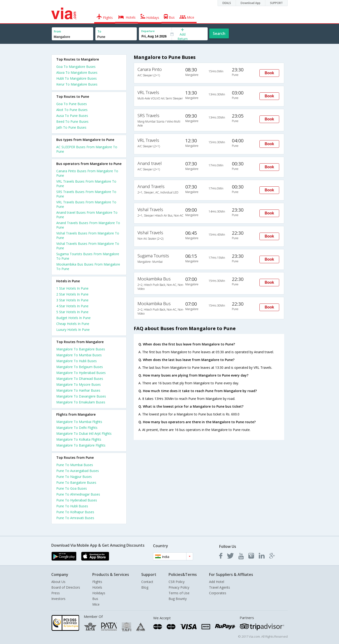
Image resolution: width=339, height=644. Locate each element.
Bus (95, 599)
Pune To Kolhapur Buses (75, 512)
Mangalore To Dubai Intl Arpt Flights (84, 433)
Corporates (218, 593)
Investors (58, 599)
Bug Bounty (178, 599)
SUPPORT (276, 3)
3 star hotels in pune (72, 300)
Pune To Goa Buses (72, 488)
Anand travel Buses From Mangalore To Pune (87, 215)
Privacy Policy (179, 587)
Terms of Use (179, 593)
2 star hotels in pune (72, 294)
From (57, 31)
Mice (96, 604)
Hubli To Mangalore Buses (77, 78)
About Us (58, 582)
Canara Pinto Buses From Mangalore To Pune (87, 173)
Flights (97, 582)
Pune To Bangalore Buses (76, 482)
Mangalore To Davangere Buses (81, 396)
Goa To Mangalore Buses (76, 67)
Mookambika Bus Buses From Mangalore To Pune (88, 267)
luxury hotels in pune (73, 330)
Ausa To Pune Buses (72, 116)
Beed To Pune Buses (72, 121)
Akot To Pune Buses (72, 110)
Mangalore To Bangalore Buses (81, 349)
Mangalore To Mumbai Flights (79, 422)
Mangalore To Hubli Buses (77, 361)
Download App (250, 3)
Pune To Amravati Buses (75, 518)
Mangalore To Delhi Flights (77, 428)
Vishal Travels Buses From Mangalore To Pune (88, 235)
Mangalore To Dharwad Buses (80, 379)
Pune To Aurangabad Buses (78, 471)
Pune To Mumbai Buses (75, 465)
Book (269, 73)
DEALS (227, 3)
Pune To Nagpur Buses (74, 477)
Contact (147, 582)
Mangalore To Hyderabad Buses (81, 373)
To (99, 31)
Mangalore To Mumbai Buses (79, 355)
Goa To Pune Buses (72, 104)
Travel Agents (220, 587)
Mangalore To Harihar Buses (78, 390)
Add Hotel (217, 582)
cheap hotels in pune (73, 324)
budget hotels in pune (73, 318)
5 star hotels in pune (72, 312)
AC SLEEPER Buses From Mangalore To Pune (87, 149)
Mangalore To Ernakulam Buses (81, 402)
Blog (145, 587)
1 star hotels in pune (72, 288)
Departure (148, 31)
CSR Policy (177, 582)
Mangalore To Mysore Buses (79, 384)
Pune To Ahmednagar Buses (78, 494)
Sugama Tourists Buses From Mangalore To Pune (88, 256)
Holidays (99, 593)
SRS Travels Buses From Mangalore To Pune (86, 194)
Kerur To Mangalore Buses (77, 84)
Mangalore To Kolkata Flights (79, 439)
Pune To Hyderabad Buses (77, 500)
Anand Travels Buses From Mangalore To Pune (88, 225)
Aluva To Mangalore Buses (77, 72)
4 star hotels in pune (72, 306)
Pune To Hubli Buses (72, 506)
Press (56, 593)
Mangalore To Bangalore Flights (81, 445)
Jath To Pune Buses (71, 127)
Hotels (97, 587)
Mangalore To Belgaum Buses (80, 367)
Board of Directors (66, 587)
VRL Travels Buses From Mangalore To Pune (86, 184)
